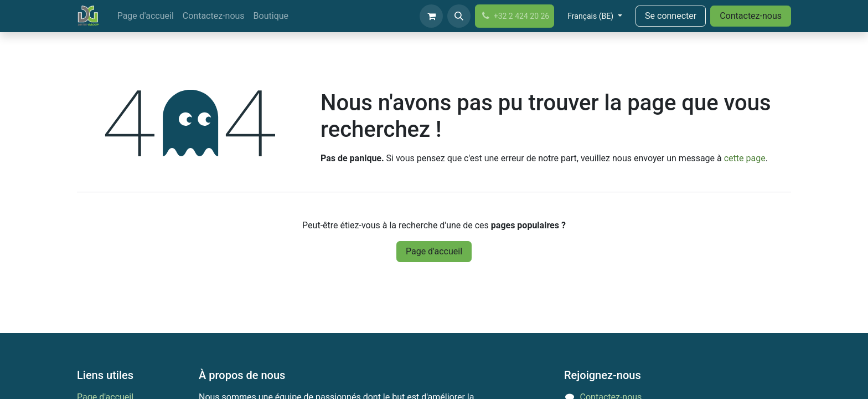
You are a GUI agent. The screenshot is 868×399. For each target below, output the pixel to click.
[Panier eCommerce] (431, 16)
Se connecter (671, 16)
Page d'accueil (434, 251)
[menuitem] (146, 16)
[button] (459, 16)
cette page (745, 158)
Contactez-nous (751, 16)
